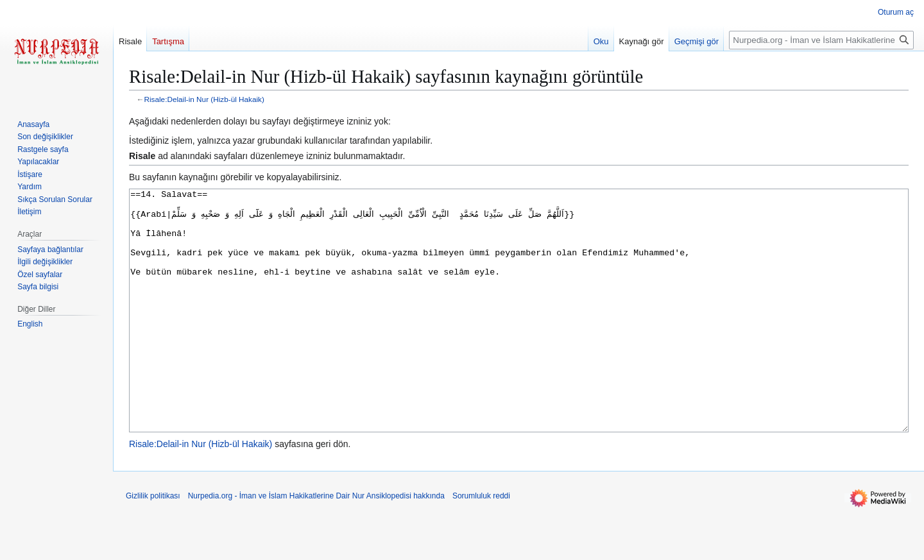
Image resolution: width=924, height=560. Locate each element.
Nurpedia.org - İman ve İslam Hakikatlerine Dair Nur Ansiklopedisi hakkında (316, 544)
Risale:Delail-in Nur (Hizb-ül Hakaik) (204, 99)
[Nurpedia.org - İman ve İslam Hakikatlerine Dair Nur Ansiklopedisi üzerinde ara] (821, 40)
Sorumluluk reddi (481, 544)
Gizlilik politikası (153, 544)
